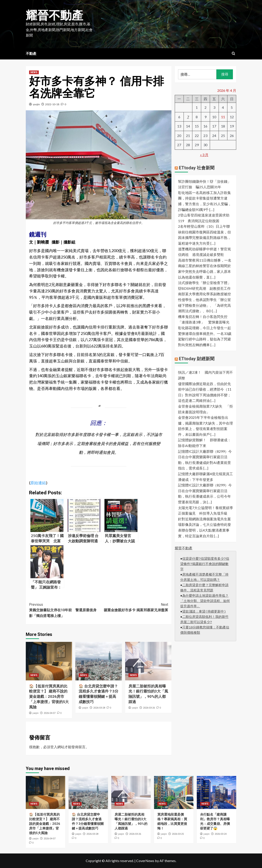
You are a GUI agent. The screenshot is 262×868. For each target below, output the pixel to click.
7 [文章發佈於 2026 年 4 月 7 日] (188, 117)
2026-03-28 (99, 708)
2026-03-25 (178, 834)
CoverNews (145, 861)
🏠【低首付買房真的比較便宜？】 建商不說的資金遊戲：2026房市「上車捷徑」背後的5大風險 (49, 697)
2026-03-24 (221, 834)
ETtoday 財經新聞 (197, 359)
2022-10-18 (52, 104)
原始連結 (38, 483)
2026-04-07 (50, 713)
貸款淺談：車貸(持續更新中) (204, 612)
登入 (54, 747)
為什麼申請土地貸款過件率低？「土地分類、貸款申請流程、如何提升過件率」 (205, 601)
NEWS (34, 72)
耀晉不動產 (54, 16)
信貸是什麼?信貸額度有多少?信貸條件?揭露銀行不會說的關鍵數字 (205, 564)
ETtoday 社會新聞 (197, 168)
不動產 (31, 54)
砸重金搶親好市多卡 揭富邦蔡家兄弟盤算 (134, 607)
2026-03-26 (149, 708)
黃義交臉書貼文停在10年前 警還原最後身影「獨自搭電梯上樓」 (64, 610)
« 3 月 (204, 155)
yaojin (36, 104)
